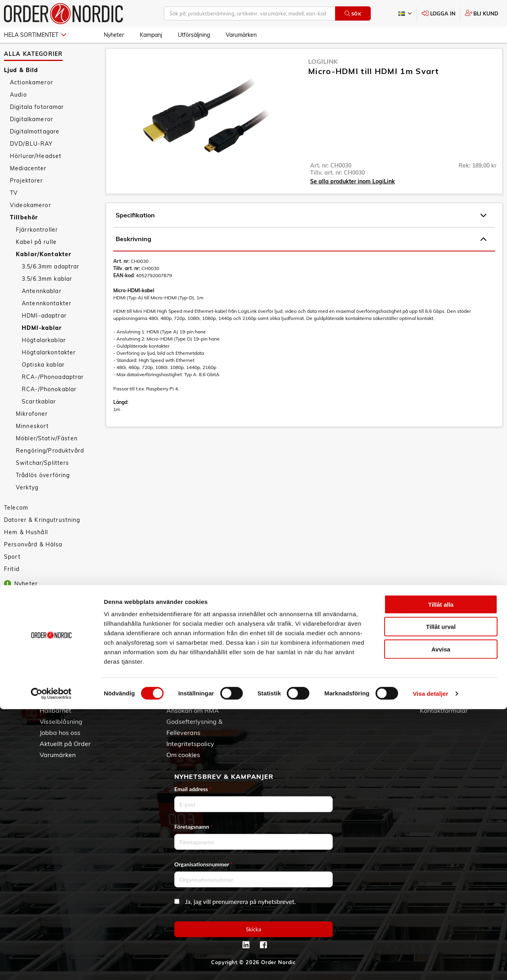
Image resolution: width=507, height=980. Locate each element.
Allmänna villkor (190, 677)
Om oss (51, 688)
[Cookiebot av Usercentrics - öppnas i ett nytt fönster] (51, 965)
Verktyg (27, 505)
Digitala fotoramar (37, 125)
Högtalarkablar (44, 358)
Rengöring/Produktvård (50, 468)
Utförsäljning (194, 35)
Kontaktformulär (444, 710)
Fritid (12, 587)
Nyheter (114, 35)
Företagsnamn (194, 827)
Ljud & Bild (21, 88)
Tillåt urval (441, 898)
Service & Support (193, 699)
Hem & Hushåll (26, 550)
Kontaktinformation (448, 699)
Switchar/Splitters (43, 481)
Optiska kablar (43, 382)
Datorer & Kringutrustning (42, 538)
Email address (193, 789)
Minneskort (32, 444)
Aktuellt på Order (65, 744)
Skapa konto (312, 677)
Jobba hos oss (60, 733)
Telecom (16, 525)
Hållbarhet (55, 710)
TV (14, 211)
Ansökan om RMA (193, 710)
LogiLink (323, 79)
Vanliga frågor (188, 688)
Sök (353, 14)
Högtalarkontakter (49, 370)
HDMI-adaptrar (44, 333)
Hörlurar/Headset (36, 174)
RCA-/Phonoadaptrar (53, 395)
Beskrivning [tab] (301, 257)
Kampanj (151, 35)
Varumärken (241, 35)
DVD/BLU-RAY (31, 162)
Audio (18, 112)
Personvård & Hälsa (33, 562)
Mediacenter (28, 186)
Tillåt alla (441, 875)
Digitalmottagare (35, 149)
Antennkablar (42, 309)
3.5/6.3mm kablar (47, 297)
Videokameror (30, 223)
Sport (12, 575)
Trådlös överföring (43, 493)
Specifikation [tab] (301, 233)
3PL (45, 677)
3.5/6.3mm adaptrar (51, 284)
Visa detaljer (430, 964)
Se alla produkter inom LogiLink (353, 199)
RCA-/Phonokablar (49, 407)
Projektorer (27, 198)
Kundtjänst (189, 664)
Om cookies (183, 755)
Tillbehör (24, 235)
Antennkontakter (47, 321)
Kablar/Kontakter (44, 272)
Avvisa (441, 920)
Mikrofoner (32, 432)
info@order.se (460, 688)
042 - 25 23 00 (467, 677)
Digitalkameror (31, 137)
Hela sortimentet (35, 35)
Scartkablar (39, 419)
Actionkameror (31, 100)
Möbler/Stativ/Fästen (47, 456)
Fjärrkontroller (37, 247)
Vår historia (57, 699)
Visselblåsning (61, 721)
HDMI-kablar (42, 346)
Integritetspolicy (190, 744)
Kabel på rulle (36, 260)
